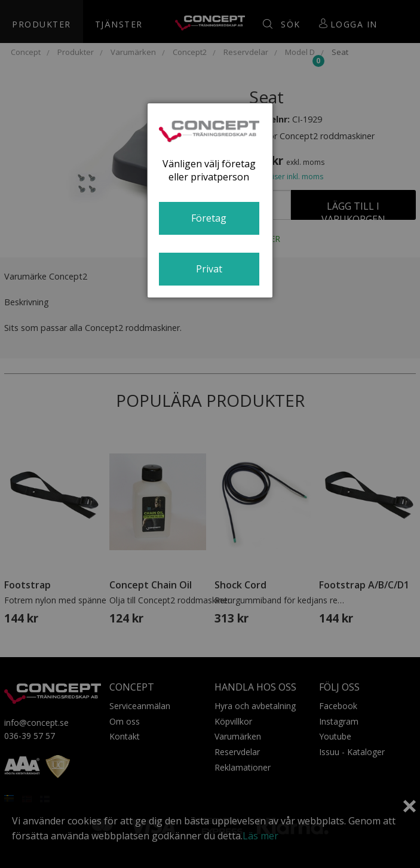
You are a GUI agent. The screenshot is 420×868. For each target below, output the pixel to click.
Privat (209, 269)
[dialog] (210, 200)
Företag (209, 218)
